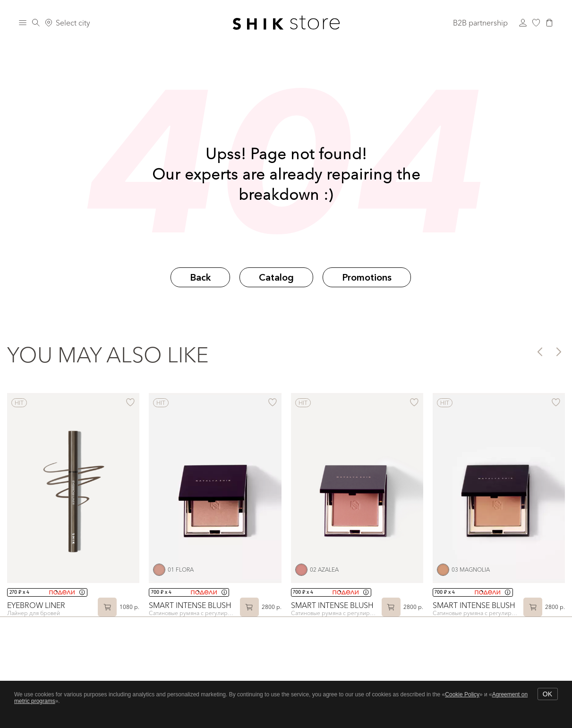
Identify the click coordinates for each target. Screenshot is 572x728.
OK (547, 694)
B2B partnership (480, 23)
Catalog (276, 277)
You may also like (108, 355)
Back (200, 277)
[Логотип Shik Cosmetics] (286, 23)
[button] (539, 351)
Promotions (367, 277)
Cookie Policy (462, 694)
